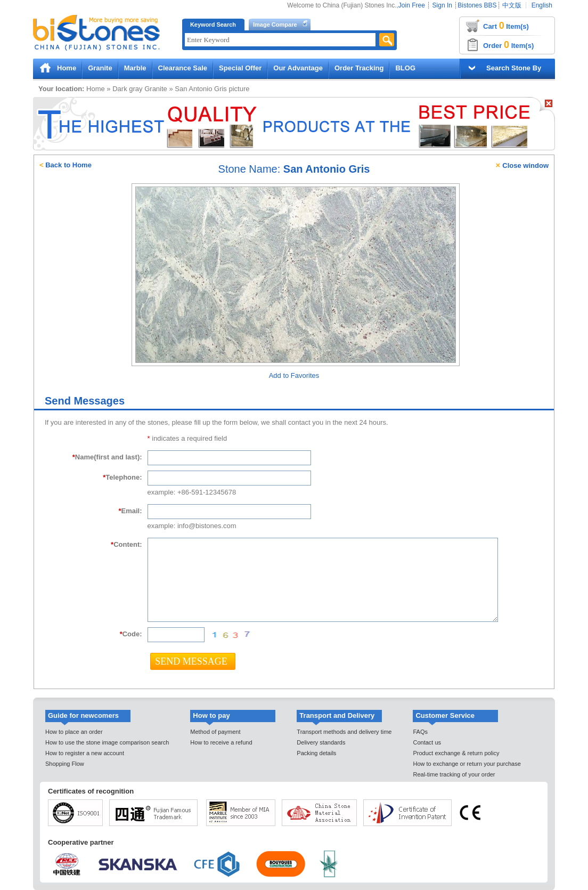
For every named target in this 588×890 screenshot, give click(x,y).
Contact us (427, 742)
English (542, 5)
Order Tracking (359, 68)
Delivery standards (321, 742)
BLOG (405, 68)
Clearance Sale (183, 68)
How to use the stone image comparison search (107, 742)
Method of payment (215, 732)
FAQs (420, 732)
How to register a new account (85, 753)
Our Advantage (298, 68)
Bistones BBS (477, 5)
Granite (100, 68)
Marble (135, 68)
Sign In (442, 5)
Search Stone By (514, 68)
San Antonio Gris (201, 89)
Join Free (412, 5)
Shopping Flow (65, 764)
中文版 (512, 5)
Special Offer (240, 68)
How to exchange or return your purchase (467, 764)
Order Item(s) (508, 45)
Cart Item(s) (506, 26)
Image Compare (275, 25)
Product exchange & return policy (456, 753)
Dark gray (127, 89)
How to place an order (74, 732)
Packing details (316, 753)
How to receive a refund (221, 742)
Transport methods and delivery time (344, 732)
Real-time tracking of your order (454, 774)
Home (67, 68)
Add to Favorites (294, 375)
